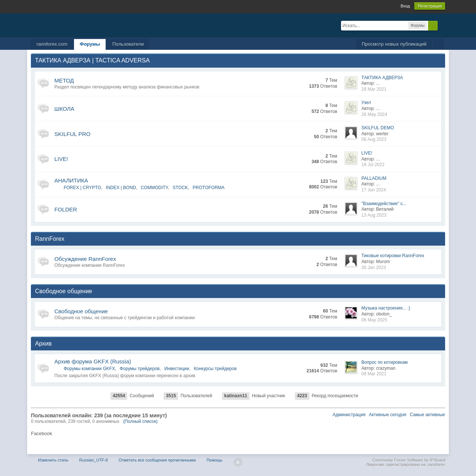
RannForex (50, 239)
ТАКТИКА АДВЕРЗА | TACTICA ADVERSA (92, 60)
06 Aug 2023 (374, 139)
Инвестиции (177, 369)
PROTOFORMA (209, 188)
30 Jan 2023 (374, 268)
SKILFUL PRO (72, 134)
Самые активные (427, 415)
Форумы (90, 44)
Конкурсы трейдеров (215, 369)
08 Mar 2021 (374, 374)
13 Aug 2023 (374, 215)
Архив (43, 344)
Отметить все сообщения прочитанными (157, 460)
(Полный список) (140, 421)
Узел (366, 103)
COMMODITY (154, 188)
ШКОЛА (64, 109)
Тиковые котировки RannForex (393, 256)
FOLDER (66, 209)
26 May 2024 (374, 114)
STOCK (180, 188)
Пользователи (128, 44)
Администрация (349, 415)
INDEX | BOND (121, 188)
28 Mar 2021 (374, 89)
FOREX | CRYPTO (82, 188)
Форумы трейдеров (140, 369)
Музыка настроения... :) (386, 308)
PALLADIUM (374, 178)
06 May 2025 (374, 320)
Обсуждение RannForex (85, 259)
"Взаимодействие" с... (384, 204)
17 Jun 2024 (374, 190)
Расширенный (442, 25)
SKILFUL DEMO (378, 128)
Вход (405, 6)
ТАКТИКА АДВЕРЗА (382, 78)
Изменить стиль (53, 460)
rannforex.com (52, 44)
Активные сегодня (388, 415)
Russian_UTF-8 (94, 460)
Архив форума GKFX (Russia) (93, 361)
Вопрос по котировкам (385, 362)
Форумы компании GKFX (89, 369)
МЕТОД (64, 80)
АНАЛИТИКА (71, 180)
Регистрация (430, 6)
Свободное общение (64, 291)
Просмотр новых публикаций (394, 44)
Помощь (214, 460)
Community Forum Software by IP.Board (409, 460)
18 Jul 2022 (373, 165)
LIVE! (61, 159)
